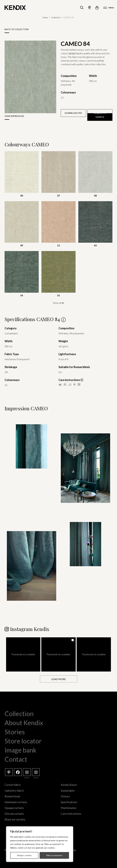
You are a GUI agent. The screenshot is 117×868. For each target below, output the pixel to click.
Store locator (23, 741)
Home (45, 17)
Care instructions (71, 813)
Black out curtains (15, 819)
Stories (15, 732)
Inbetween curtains (16, 802)
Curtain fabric (13, 785)
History (65, 796)
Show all (58, 303)
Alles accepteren (54, 855)
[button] (23, 654)
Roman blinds (12, 796)
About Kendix (24, 723)
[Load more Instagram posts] (59, 679)
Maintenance (69, 808)
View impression (14, 116)
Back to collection (17, 29)
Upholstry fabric (14, 790)
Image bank (20, 750)
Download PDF (73, 113)
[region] (40, 844)
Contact (16, 759)
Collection (56, 17)
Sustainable (68, 790)
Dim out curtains (14, 813)
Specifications (69, 802)
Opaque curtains (14, 808)
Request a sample (100, 115)
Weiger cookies (24, 855)
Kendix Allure (69, 785)
